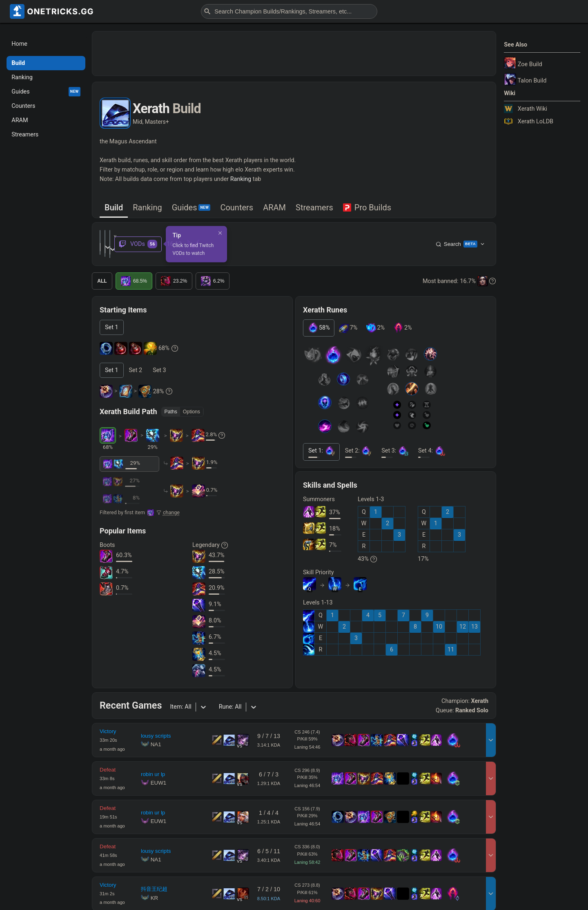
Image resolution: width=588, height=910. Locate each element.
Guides (191, 207)
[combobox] (215, 238)
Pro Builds (367, 207)
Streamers (314, 207)
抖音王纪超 (154, 876)
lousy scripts (156, 723)
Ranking (241, 179)
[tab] (114, 208)
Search (460, 238)
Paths (171, 399)
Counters (237, 207)
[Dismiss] (360, 226)
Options (192, 399)
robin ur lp (153, 761)
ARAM (274, 207)
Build (114, 207)
